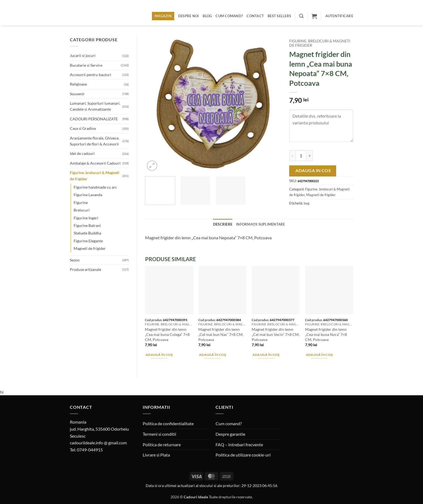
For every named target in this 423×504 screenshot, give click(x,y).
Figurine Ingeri (86, 218)
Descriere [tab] (223, 224)
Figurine (81, 202)
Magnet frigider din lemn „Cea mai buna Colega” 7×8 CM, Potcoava (167, 334)
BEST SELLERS (279, 16)
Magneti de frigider (90, 248)
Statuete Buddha (87, 233)
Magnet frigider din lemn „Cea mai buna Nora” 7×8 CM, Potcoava (326, 334)
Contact (255, 16)
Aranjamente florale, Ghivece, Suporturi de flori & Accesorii (95, 141)
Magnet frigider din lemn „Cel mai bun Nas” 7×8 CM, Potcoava (221, 334)
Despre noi (189, 16)
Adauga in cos (313, 171)
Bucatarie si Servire (86, 65)
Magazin (163, 16)
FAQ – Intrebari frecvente (239, 445)
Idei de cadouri (82, 153)
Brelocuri (82, 210)
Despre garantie (230, 434)
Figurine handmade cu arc (95, 187)
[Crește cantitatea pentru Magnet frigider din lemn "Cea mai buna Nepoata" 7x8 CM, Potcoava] (310, 156)
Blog (207, 16)
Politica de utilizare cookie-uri (243, 455)
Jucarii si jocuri (83, 55)
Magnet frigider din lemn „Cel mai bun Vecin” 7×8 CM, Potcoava (276, 334)
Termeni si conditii (159, 434)
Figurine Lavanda (88, 195)
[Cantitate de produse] (301, 156)
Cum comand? (229, 16)
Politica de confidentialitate (168, 423)
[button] (301, 16)
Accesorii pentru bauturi (91, 75)
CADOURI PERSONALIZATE (94, 119)
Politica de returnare (162, 445)
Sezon (75, 260)
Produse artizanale (86, 269)
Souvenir (77, 94)
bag (307, 203)
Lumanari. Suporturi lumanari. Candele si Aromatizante (95, 106)
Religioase (78, 84)
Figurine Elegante (88, 241)
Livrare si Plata (156, 455)
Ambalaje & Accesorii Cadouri (95, 163)
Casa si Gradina (83, 128)
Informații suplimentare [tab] (261, 224)
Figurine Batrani (87, 225)
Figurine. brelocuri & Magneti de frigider (95, 176)
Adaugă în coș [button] (159, 355)
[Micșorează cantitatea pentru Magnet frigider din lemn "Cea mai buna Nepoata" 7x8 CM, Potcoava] (292, 156)
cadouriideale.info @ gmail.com (98, 443)
